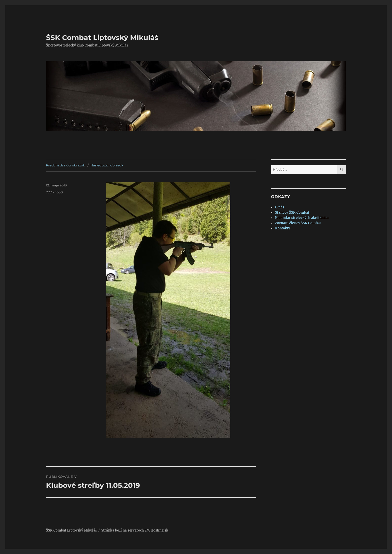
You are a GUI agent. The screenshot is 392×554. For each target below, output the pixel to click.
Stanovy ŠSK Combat (292, 213)
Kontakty (283, 228)
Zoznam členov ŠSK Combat (298, 223)
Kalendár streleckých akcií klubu (302, 218)
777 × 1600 (54, 192)
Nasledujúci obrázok (107, 165)
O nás (280, 207)
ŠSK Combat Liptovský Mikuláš (102, 37)
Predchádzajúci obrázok (65, 165)
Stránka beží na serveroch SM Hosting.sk (135, 530)
